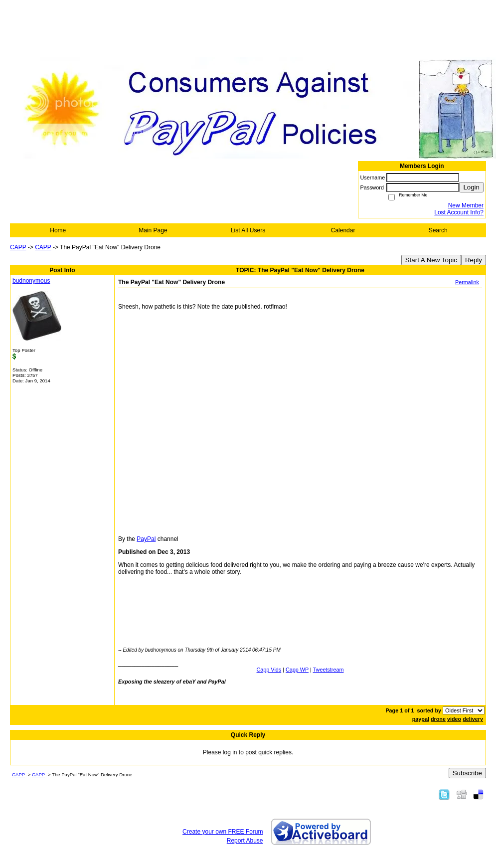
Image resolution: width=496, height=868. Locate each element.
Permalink (467, 282)
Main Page (153, 230)
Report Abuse (245, 841)
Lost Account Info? (459, 212)
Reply (474, 260)
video (454, 719)
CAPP (18, 247)
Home (58, 230)
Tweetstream (329, 670)
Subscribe (467, 773)
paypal (421, 719)
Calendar (343, 230)
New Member (466, 205)
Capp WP (297, 670)
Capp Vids (269, 670)
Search (438, 230)
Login (471, 187)
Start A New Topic (431, 260)
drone (438, 719)
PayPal (146, 539)
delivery (473, 719)
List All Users (248, 230)
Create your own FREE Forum (223, 832)
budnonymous (31, 281)
